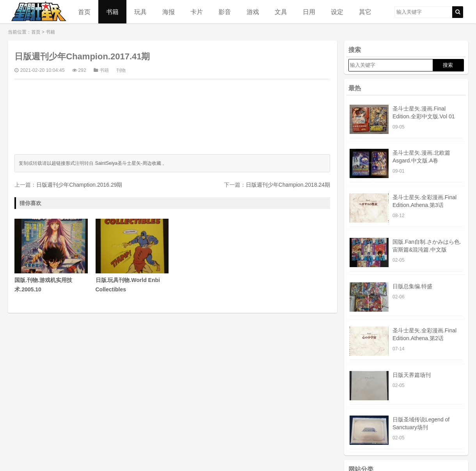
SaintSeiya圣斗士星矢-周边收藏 (128, 163)
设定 (337, 12)
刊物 (121, 70)
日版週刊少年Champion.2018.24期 (288, 185)
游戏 (253, 12)
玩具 (140, 12)
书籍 (112, 12)
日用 (309, 12)
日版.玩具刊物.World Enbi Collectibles (132, 256)
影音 (225, 12)
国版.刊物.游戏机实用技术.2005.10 (51, 256)
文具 (281, 12)
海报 (169, 12)
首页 (84, 12)
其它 (365, 12)
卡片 (197, 12)
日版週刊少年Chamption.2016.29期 (79, 185)
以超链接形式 (61, 163)
